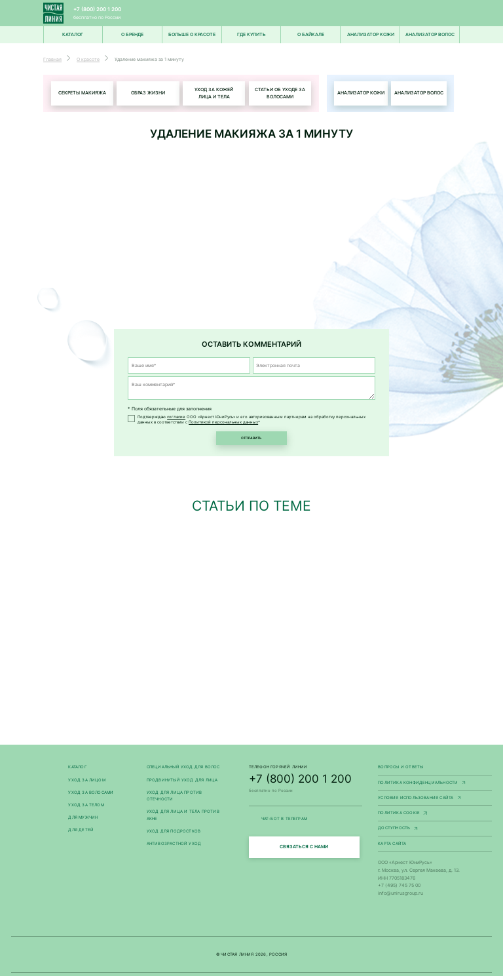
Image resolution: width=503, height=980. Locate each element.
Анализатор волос (430, 34)
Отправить (251, 441)
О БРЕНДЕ (132, 34)
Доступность (435, 833)
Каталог (77, 771)
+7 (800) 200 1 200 (97, 9)
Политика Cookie (435, 817)
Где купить (251, 34)
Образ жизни (148, 93)
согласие (176, 418)
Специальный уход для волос (183, 771)
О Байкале (311, 34)
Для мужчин (83, 821)
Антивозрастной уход (174, 848)
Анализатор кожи (371, 34)
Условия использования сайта (435, 802)
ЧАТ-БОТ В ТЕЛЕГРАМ (306, 823)
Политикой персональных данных (223, 423)
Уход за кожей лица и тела (214, 94)
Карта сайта (392, 848)
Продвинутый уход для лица (182, 783)
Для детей (81, 834)
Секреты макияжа (82, 93)
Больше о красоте (192, 34)
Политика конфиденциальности (435, 787)
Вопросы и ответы (401, 771)
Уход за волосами (91, 796)
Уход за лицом (86, 783)
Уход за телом (86, 809)
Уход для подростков (174, 835)
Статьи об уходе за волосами (280, 94)
